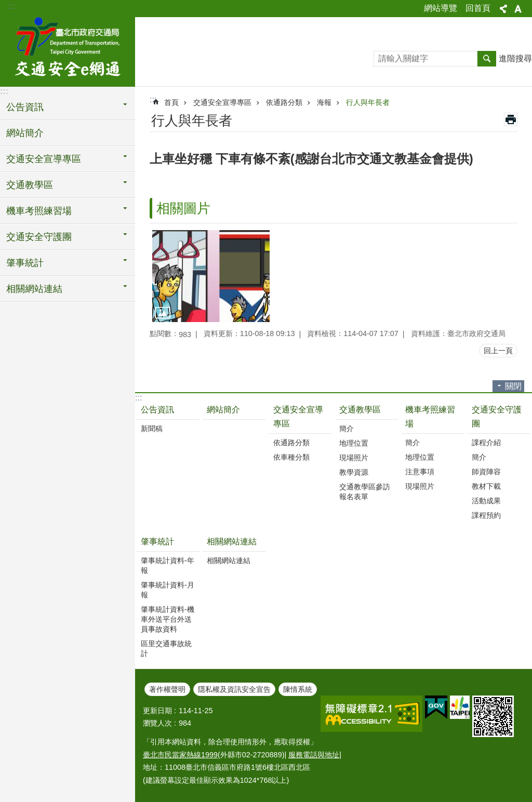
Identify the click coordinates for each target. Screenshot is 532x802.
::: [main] (153, 99)
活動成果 (486, 501)
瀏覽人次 (157, 723)
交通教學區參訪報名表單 (365, 492)
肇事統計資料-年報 (168, 565)
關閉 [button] (513, 386)
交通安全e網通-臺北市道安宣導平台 (68, 50)
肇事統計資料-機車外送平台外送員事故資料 (168, 619)
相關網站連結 (232, 542)
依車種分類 (291, 457)
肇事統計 (157, 542)
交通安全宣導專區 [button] (44, 159)
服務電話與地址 (314, 755)
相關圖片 (183, 208)
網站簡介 (25, 133)
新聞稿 (152, 429)
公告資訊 (157, 410)
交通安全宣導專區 (222, 102)
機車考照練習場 (430, 417)
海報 (324, 102)
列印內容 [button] (511, 119)
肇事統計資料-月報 (168, 590)
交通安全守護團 (497, 417)
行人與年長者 (368, 102)
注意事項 (420, 472)
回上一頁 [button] (498, 351)
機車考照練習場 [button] (39, 211)
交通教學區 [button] (30, 185)
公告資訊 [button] (25, 107)
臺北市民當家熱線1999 (180, 755)
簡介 (347, 429)
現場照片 (354, 458)
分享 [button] (503, 9)
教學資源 (354, 472)
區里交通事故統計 (166, 649)
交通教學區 (360, 410)
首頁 (171, 102)
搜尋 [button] (487, 59)
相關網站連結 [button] (34, 289)
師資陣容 (486, 472)
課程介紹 (486, 443)
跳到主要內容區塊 (5, 5)
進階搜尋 (515, 58)
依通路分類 (284, 102)
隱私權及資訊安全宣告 (234, 689)
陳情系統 (298, 689)
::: (11, 6)
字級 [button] (518, 9)
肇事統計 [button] (25, 263)
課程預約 (486, 515)
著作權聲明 (167, 689)
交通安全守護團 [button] (39, 237)
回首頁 (478, 8)
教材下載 (486, 486)
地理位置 (354, 443)
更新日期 (157, 711)
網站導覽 (441, 8)
